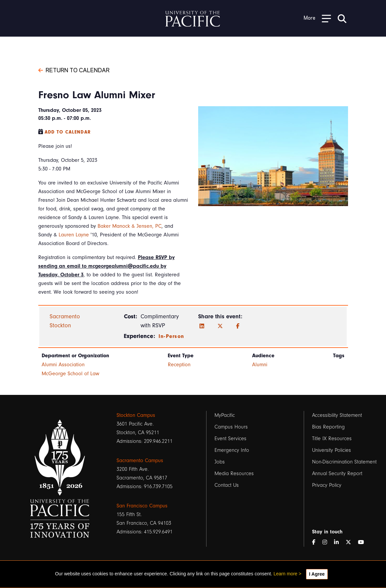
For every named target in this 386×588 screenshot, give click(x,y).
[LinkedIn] (202, 326)
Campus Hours (231, 427)
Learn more (285, 574)
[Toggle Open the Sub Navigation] (317, 18)
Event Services (230, 439)
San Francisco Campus (142, 506)
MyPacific (225, 415)
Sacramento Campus (140, 460)
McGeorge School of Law (70, 374)
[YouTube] (364, 542)
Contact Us (227, 485)
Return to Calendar (74, 70)
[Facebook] (238, 326)
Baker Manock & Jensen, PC (130, 226)
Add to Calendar (68, 132)
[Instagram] (327, 542)
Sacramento (65, 316)
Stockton (60, 325)
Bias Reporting (328, 427)
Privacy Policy (327, 485)
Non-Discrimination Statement (344, 462)
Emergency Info (232, 450)
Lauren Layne (74, 235)
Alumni (260, 365)
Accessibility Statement (337, 415)
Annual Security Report (337, 473)
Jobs (220, 462)
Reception (179, 365)
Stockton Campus (136, 415)
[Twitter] (220, 326)
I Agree (317, 574)
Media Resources (234, 473)
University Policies (332, 450)
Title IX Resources (332, 439)
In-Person (172, 336)
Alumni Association (63, 365)
